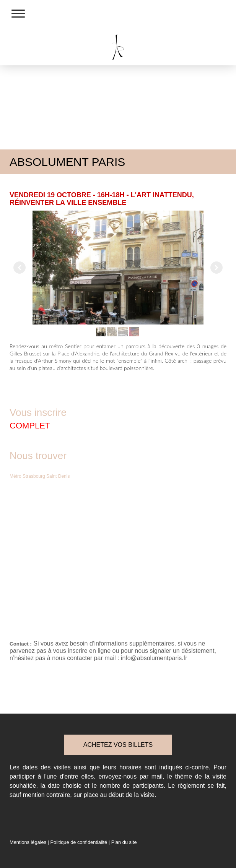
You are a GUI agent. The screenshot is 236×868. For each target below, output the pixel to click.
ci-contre (197, 767)
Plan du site (124, 842)
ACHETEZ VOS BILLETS (118, 745)
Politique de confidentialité (79, 842)
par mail (151, 776)
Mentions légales (28, 842)
